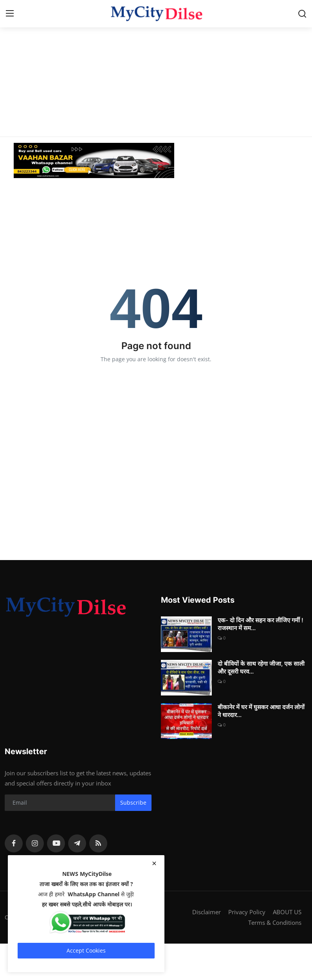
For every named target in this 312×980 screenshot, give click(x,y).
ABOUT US (287, 912)
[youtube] (56, 843)
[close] (154, 863)
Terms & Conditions (275, 922)
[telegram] (77, 843)
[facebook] (14, 843)
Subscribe (133, 803)
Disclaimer (206, 912)
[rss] (98, 843)
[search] (302, 14)
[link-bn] (156, 160)
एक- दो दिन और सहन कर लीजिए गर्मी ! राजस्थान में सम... (261, 624)
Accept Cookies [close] (86, 950)
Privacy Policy (247, 912)
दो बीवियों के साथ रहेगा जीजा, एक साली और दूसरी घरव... (261, 667)
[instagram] (35, 843)
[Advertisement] (156, 55)
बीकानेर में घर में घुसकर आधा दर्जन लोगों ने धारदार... (261, 711)
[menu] (10, 14)
